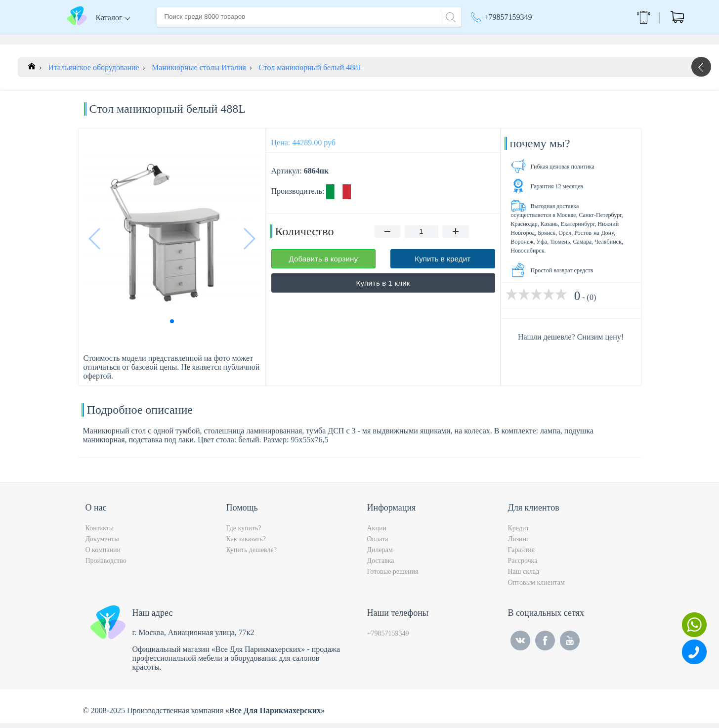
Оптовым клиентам (536, 587)
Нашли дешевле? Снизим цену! (571, 342)
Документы (102, 544)
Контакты (343, 39)
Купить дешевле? (252, 555)
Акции (487, 40)
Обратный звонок (615, 17)
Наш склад (524, 577)
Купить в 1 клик (383, 288)
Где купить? (244, 533)
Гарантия (522, 555)
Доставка (263, 39)
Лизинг (519, 544)
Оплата (303, 39)
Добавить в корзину (323, 264)
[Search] (449, 16)
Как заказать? (246, 544)
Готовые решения (393, 577)
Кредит (519, 533)
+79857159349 (508, 17)
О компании (215, 39)
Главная (170, 39)
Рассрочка (523, 566)
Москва (540, 40)
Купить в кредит (443, 264)
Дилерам (380, 555)
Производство (106, 566)
